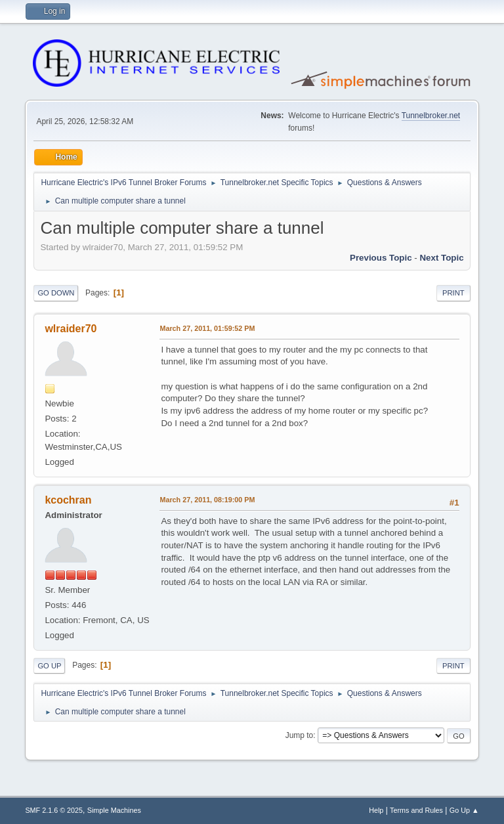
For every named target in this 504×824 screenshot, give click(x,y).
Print (453, 293)
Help (376, 810)
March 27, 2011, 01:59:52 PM (207, 328)
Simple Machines (114, 810)
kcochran (68, 500)
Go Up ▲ (464, 810)
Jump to (300, 735)
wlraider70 (71, 329)
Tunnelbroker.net (431, 116)
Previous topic (381, 258)
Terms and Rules (416, 810)
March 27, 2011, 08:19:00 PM (207, 500)
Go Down (56, 293)
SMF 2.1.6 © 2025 (54, 810)
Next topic (441, 258)
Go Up (49, 666)
